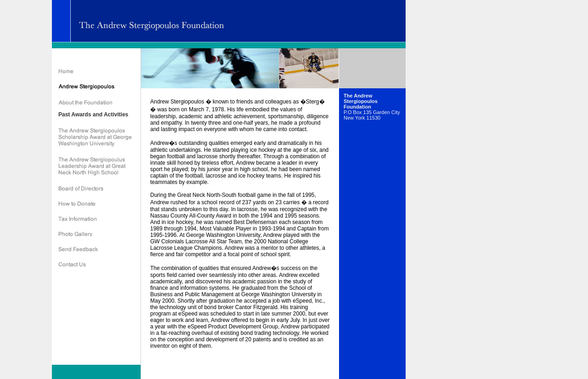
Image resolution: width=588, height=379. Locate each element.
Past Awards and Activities (93, 115)
